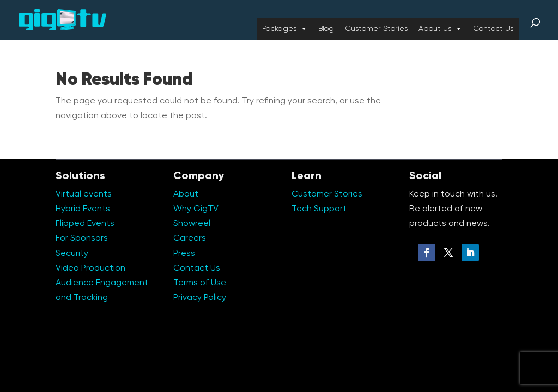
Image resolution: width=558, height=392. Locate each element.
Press (184, 254)
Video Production (90, 268)
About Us (440, 29)
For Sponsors (82, 238)
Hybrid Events (83, 209)
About (186, 194)
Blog (326, 29)
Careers (190, 238)
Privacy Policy (200, 298)
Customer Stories (376, 29)
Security (72, 254)
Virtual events (84, 194)
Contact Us (493, 29)
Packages (285, 29)
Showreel (192, 224)
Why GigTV (196, 209)
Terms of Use (200, 283)
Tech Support (319, 209)
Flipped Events (85, 224)
